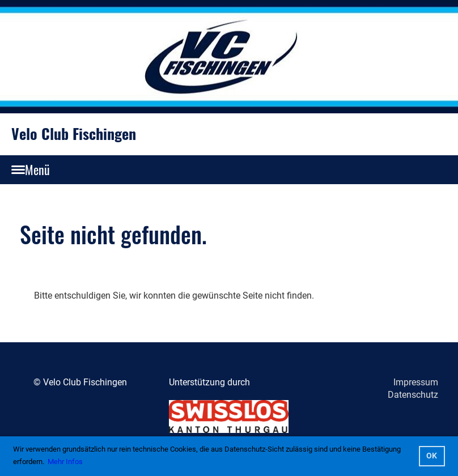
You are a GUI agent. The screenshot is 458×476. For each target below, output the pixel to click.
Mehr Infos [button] (65, 462)
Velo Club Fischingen (74, 134)
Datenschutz (413, 395)
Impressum (416, 382)
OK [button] (432, 456)
